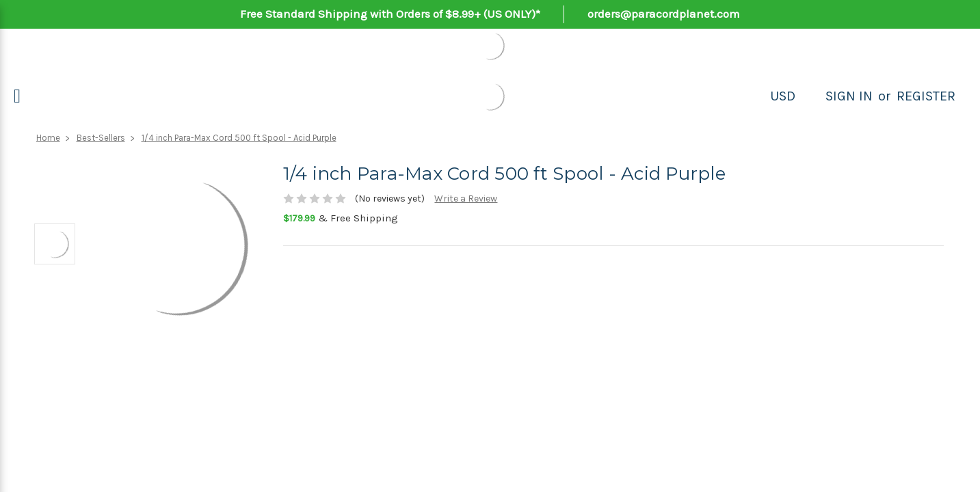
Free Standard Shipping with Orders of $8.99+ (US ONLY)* (390, 14)
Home (48, 138)
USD (783, 96)
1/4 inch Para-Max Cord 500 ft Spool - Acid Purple (239, 138)
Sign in (849, 96)
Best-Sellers (101, 138)
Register (926, 96)
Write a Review (466, 199)
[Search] (810, 96)
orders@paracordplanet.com (664, 14)
